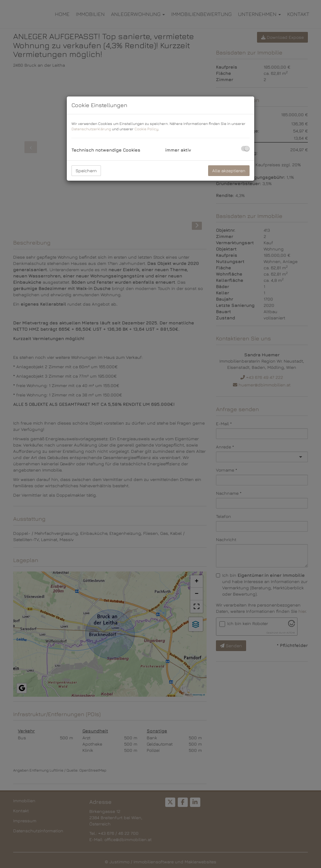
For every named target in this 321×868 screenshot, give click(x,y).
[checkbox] (245, 149)
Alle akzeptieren (229, 170)
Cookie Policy (146, 129)
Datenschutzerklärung (91, 129)
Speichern (86, 170)
